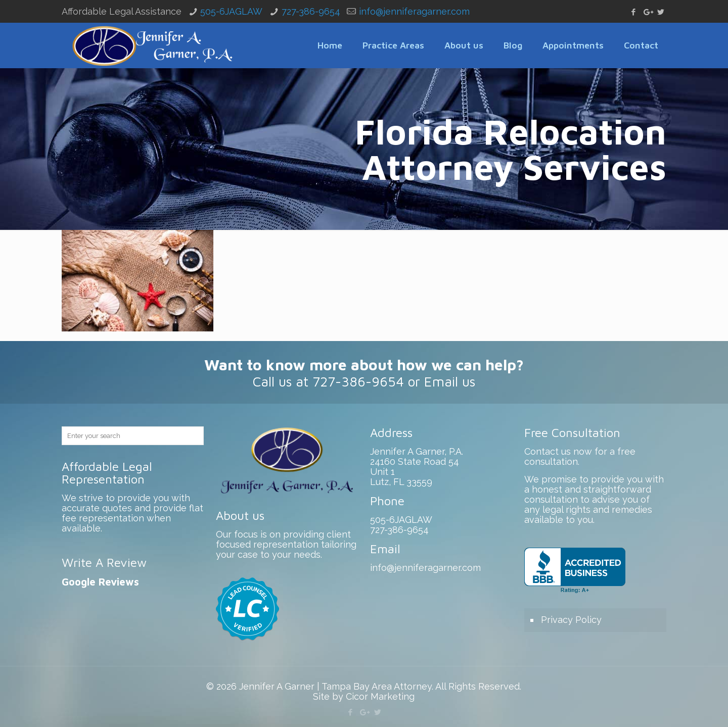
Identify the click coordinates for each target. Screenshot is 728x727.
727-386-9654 (311, 11)
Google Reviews (100, 582)
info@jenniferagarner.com (414, 11)
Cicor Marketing (380, 696)
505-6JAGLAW (231, 11)
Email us (450, 381)
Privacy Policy (571, 620)
